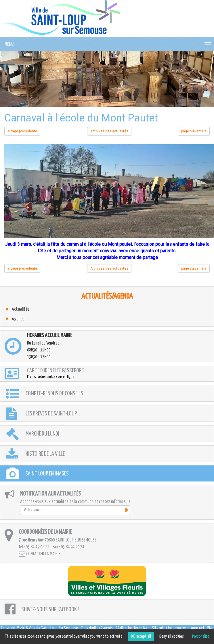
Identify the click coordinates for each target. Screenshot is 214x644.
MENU (9, 44)
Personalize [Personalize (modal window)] (201, 636)
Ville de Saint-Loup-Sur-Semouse (53, 628)
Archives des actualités (109, 131)
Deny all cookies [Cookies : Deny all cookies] (172, 636)
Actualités (21, 309)
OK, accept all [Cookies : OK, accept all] (141, 636)
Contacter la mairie (39, 554)
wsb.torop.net (193, 628)
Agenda (18, 319)
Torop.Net (141, 628)
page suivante (194, 131)
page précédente (22, 131)
